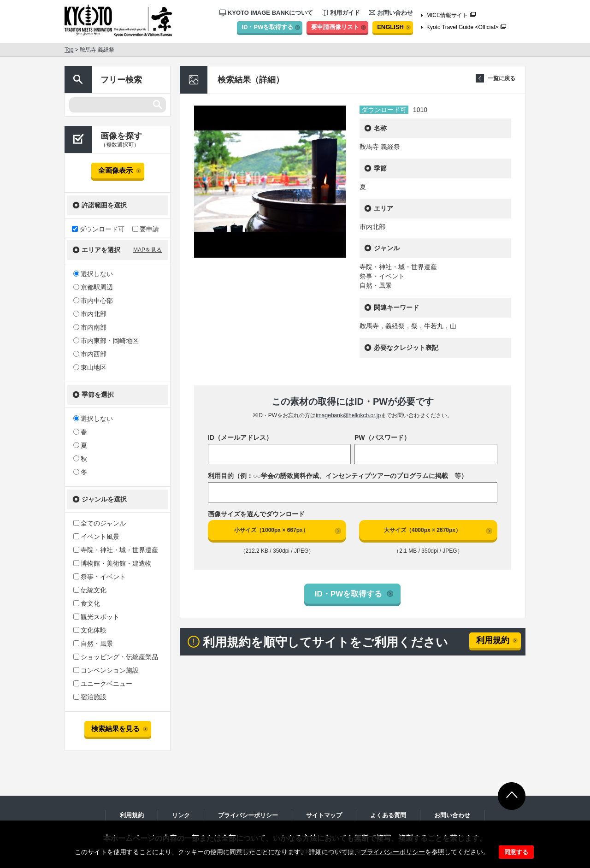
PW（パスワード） (382, 437)
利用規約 (493, 640)
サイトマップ (324, 815)
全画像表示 (115, 170)
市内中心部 (93, 301)
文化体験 (90, 630)
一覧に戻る (501, 78)
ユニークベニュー (103, 684)
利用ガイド (341, 13)
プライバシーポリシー (393, 852)
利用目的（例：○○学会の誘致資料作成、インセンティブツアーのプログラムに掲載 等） (338, 476)
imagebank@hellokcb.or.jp (348, 415)
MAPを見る (147, 250)
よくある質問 (388, 815)
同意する (516, 852)
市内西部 (90, 354)
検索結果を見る (115, 729)
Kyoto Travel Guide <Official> (462, 27)
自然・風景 (93, 644)
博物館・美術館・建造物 (112, 563)
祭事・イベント (100, 577)
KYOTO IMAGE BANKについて (266, 13)
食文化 (87, 603)
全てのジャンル (100, 523)
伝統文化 (90, 590)
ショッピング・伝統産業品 (116, 657)
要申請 (146, 229)
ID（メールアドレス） (240, 437)
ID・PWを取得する (267, 27)
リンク (181, 815)
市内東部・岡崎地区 (106, 341)
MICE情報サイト (447, 15)
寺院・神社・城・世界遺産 (116, 550)
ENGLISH (390, 27)
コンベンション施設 (106, 670)
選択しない (93, 274)
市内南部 (90, 327)
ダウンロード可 (98, 229)
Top (69, 50)
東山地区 (90, 367)
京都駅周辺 (93, 287)
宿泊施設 (90, 697)
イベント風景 (96, 537)
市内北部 (90, 314)
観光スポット (96, 617)
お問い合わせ (391, 13)
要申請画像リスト (335, 27)
